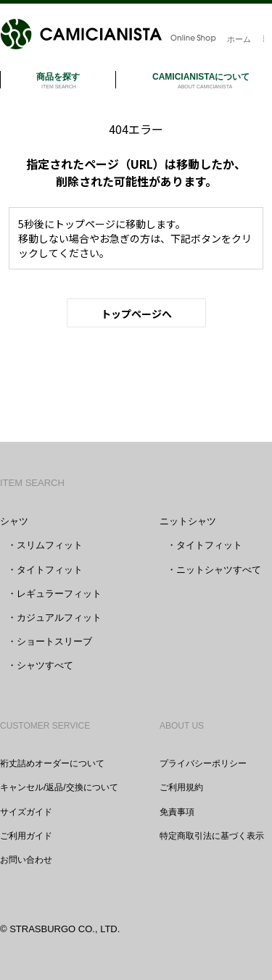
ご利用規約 (181, 787)
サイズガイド (26, 812)
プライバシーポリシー (203, 763)
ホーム (239, 39)
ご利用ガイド (26, 836)
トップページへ (136, 314)
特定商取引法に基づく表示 (212, 836)
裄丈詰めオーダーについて (52, 763)
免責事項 (177, 812)
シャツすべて (45, 665)
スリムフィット (50, 545)
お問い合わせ (26, 860)
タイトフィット (50, 570)
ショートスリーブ (54, 641)
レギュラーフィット (59, 594)
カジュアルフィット (59, 617)
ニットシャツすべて (219, 570)
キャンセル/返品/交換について (59, 787)
